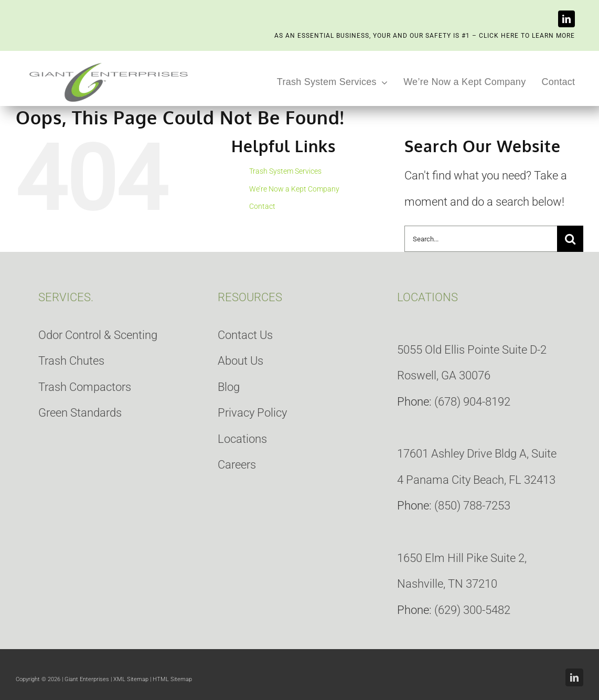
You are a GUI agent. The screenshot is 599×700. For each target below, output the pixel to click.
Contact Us (245, 335)
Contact (262, 206)
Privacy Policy (252, 413)
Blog (229, 387)
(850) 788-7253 (472, 506)
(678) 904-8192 (472, 402)
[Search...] (481, 239)
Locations (242, 439)
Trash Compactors (85, 387)
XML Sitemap (131, 679)
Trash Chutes (71, 361)
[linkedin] (566, 19)
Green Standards (80, 413)
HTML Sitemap (172, 679)
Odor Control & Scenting (98, 335)
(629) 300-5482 (472, 610)
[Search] (570, 239)
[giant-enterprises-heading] (109, 64)
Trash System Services (285, 171)
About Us (240, 361)
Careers (237, 465)
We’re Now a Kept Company (294, 189)
